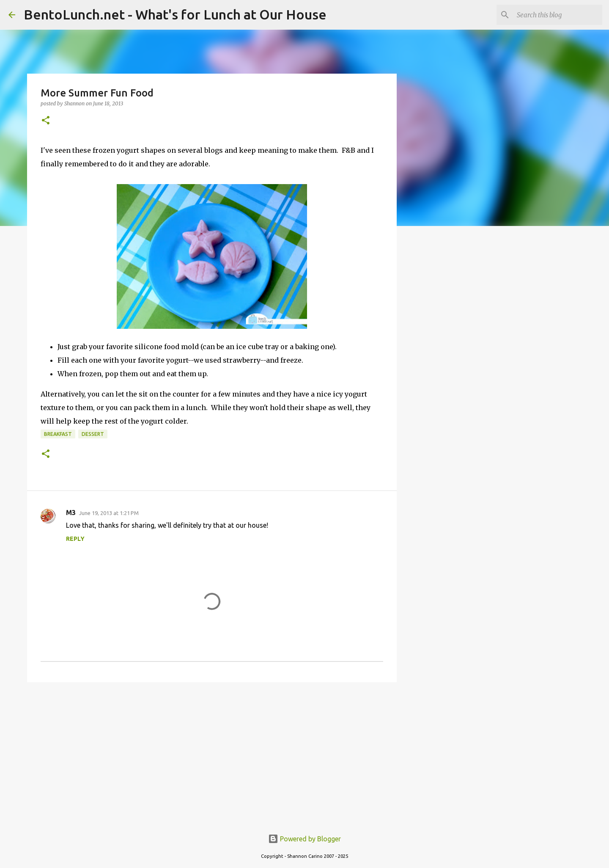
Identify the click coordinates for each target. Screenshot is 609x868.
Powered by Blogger (304, 839)
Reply (75, 539)
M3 (71, 513)
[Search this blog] (558, 15)
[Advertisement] (212, 754)
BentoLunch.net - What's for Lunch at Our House (175, 14)
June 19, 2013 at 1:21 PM (109, 513)
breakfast (58, 434)
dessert (93, 434)
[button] (46, 121)
